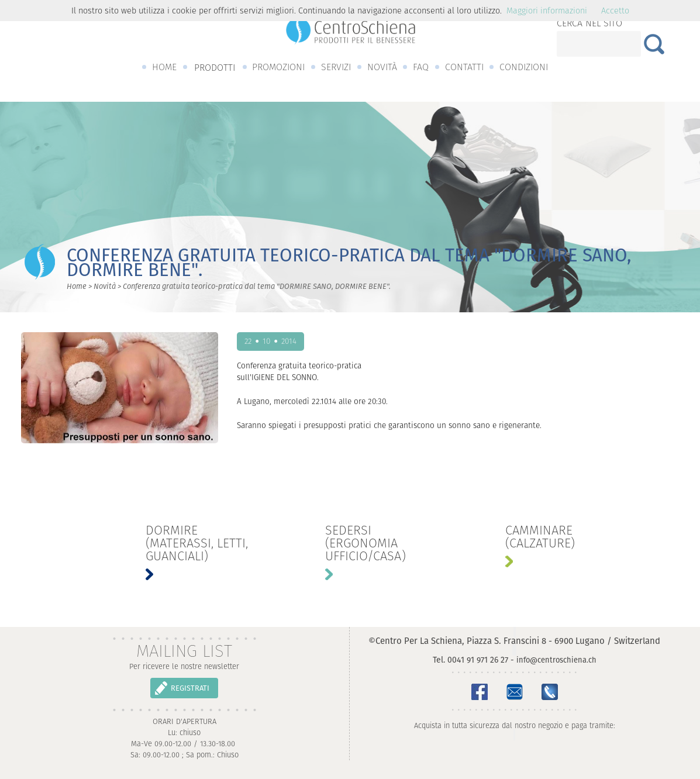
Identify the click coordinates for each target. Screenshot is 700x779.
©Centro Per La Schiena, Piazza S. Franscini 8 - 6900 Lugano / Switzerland (514, 641)
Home (77, 286)
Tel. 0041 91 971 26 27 (470, 660)
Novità (105, 286)
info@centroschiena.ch (556, 660)
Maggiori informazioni (547, 11)
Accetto (615, 11)
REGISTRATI (190, 688)
